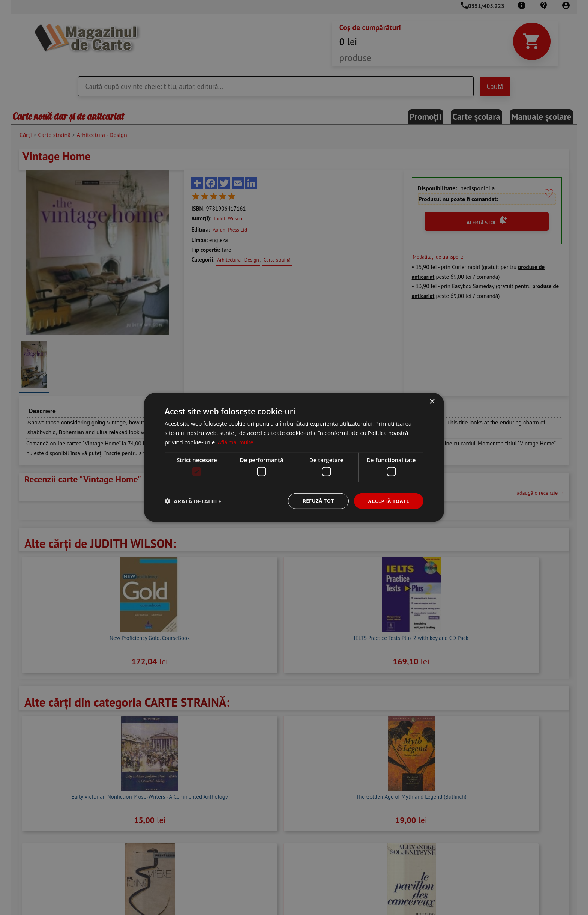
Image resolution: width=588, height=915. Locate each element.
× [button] (432, 401)
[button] (193, 501)
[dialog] (294, 457)
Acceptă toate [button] (387, 501)
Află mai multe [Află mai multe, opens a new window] (237, 441)
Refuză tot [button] (315, 501)
